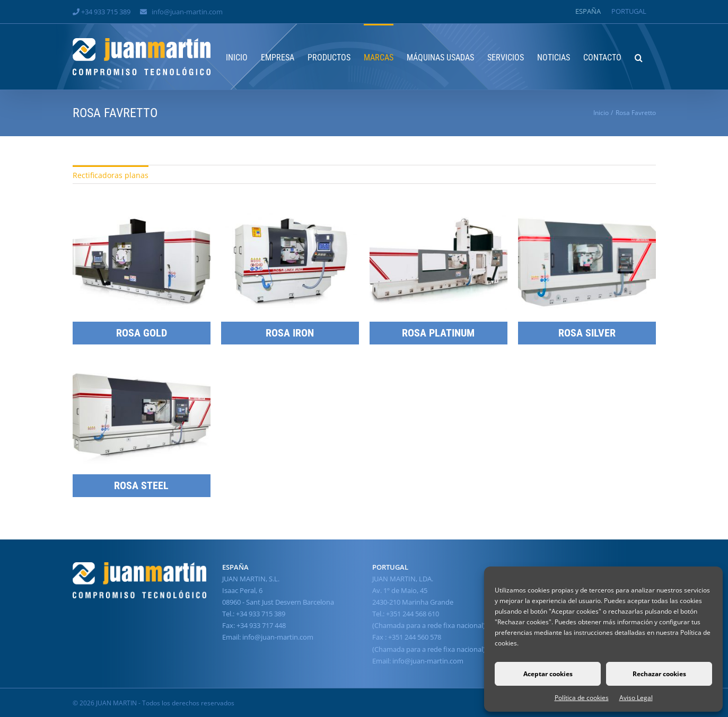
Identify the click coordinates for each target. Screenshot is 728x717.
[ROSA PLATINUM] (438, 219)
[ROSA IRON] (290, 219)
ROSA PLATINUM (438, 333)
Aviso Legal (636, 698)
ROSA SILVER (587, 333)
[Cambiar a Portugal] (629, 11)
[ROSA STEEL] (142, 372)
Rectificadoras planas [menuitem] (111, 175)
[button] (639, 57)
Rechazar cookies (659, 674)
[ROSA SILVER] (587, 219)
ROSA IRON (290, 333)
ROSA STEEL (141, 485)
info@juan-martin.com (187, 12)
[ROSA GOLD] (142, 219)
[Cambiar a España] (588, 11)
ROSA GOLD (142, 333)
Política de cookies (582, 698)
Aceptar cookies (548, 674)
